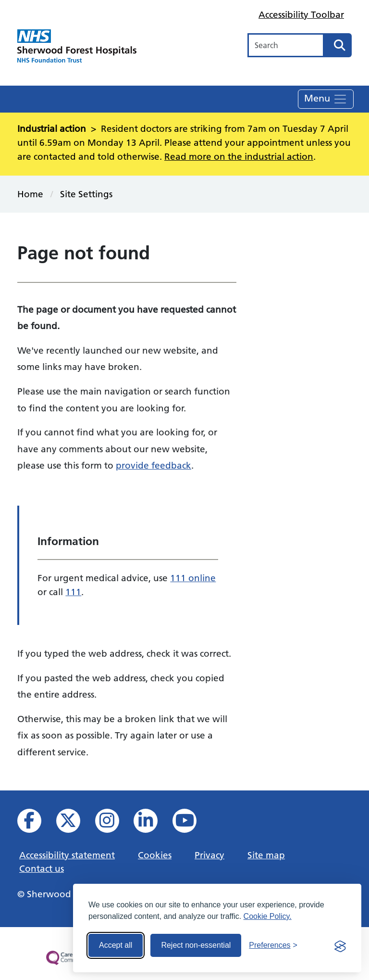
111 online (193, 578)
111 (73, 592)
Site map (266, 855)
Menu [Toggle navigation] (326, 99)
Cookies (155, 855)
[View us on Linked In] (152, 823)
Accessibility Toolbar (301, 14)
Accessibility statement (67, 855)
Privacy (209, 855)
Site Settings (86, 194)
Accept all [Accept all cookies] (116, 945)
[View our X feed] (75, 823)
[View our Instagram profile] (114, 823)
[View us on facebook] (36, 823)
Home (30, 194)
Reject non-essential (196, 945)
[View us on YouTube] (191, 823)
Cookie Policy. (268, 916)
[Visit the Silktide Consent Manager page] (340, 945)
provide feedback (154, 465)
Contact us (42, 868)
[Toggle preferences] (273, 945)
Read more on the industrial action (239, 156)
